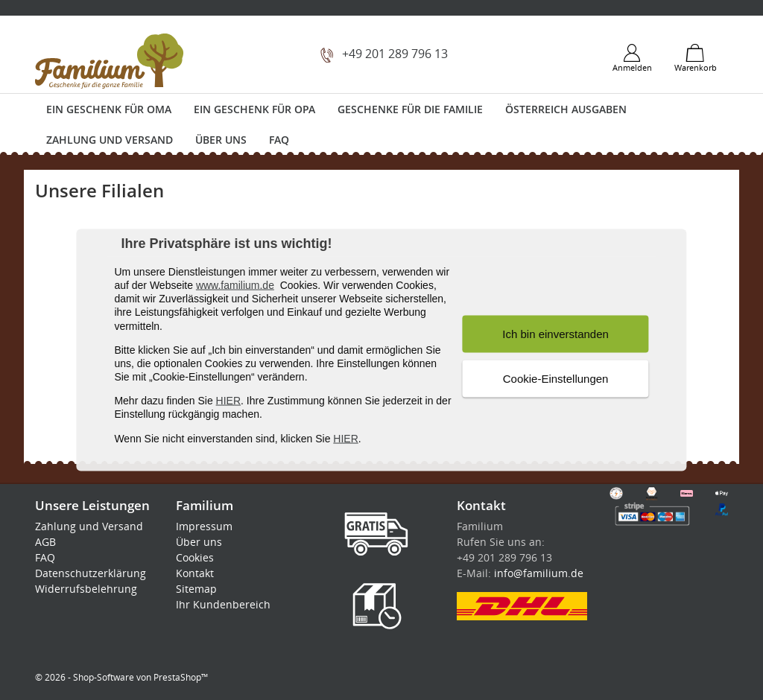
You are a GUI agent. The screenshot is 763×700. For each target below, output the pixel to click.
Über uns (221, 140)
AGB (45, 542)
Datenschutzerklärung (91, 573)
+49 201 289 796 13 (395, 54)
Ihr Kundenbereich (223, 604)
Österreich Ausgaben (566, 109)
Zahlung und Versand (110, 140)
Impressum (204, 526)
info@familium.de (539, 573)
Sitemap (196, 589)
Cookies (195, 557)
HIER (228, 401)
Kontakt (195, 573)
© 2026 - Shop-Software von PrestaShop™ (121, 677)
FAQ (279, 140)
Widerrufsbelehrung (86, 589)
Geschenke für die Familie (410, 109)
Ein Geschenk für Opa (254, 109)
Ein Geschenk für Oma (109, 109)
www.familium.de (235, 285)
